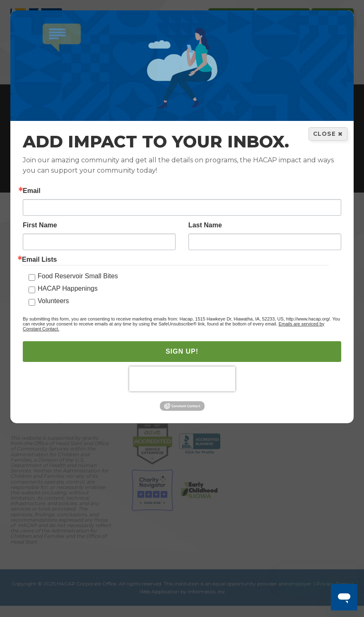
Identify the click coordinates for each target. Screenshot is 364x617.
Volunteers (53, 301)
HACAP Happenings (68, 289)
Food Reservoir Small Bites (78, 276)
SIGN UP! (182, 352)
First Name (40, 226)
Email (32, 191)
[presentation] (182, 379)
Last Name (205, 226)
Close (328, 134)
